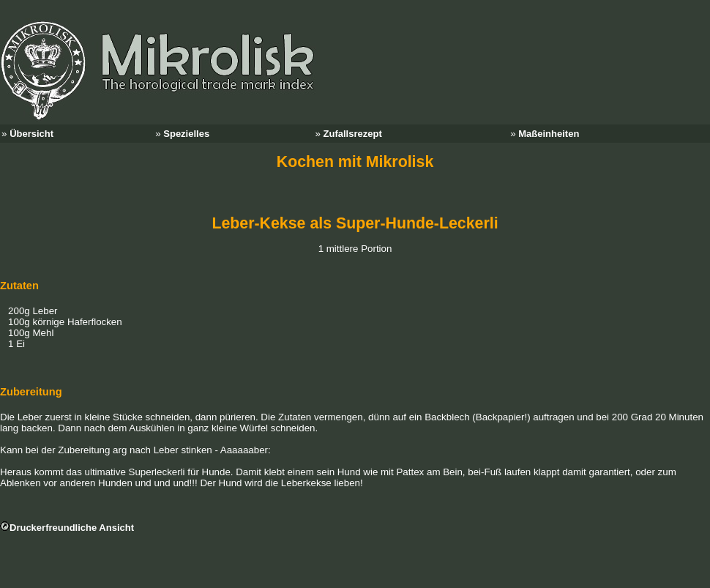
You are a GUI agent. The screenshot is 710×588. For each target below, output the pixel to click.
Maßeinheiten (549, 134)
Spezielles (186, 134)
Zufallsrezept (353, 134)
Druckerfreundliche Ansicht (72, 528)
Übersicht (31, 134)
